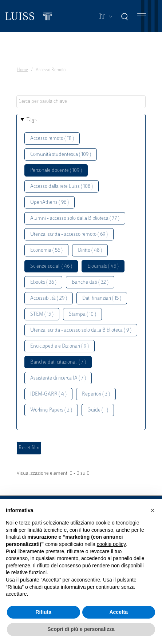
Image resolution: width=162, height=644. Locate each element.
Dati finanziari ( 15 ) (102, 298)
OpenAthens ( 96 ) (50, 202)
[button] (153, 510)
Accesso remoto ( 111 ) (52, 139)
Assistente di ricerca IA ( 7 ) (58, 378)
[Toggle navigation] (142, 16)
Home (22, 70)
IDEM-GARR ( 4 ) (48, 394)
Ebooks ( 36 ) (43, 282)
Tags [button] (32, 120)
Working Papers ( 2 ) (51, 410)
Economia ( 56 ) (46, 250)
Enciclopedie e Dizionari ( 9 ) (60, 346)
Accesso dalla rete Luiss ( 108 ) (62, 187)
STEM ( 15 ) (42, 314)
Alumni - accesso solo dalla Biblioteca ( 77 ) (75, 218)
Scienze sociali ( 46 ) (51, 266)
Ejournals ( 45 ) (103, 266)
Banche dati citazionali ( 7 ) (58, 362)
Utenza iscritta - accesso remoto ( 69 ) (69, 234)
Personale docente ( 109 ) (56, 171)
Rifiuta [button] (43, 612)
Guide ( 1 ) (98, 410)
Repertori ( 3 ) (96, 394)
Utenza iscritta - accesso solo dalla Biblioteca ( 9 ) (81, 330)
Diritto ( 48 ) (90, 250)
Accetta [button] (118, 612)
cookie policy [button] (111, 544)
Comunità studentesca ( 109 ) (61, 155)
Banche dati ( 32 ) (90, 282)
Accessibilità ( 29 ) (49, 298)
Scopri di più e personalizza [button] (81, 629)
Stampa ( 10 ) (82, 314)
